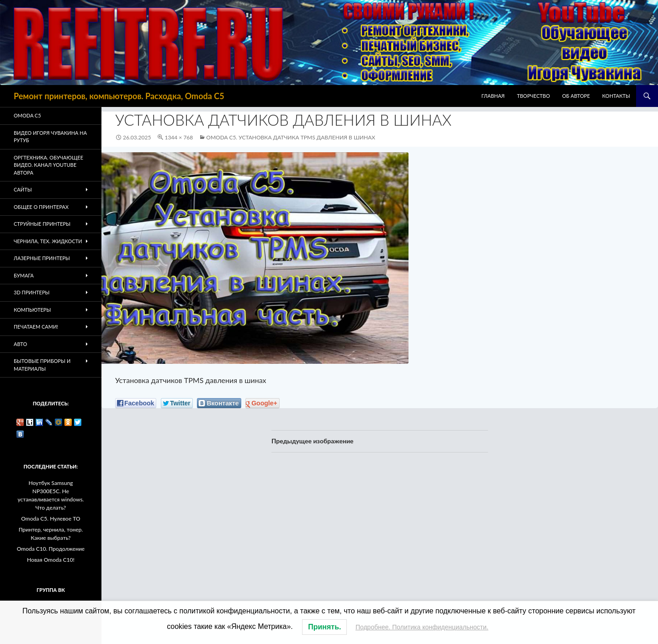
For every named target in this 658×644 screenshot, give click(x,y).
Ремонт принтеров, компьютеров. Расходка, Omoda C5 (119, 96)
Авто (20, 344)
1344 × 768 (179, 137)
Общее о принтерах (41, 207)
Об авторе (576, 96)
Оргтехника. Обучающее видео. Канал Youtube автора (48, 165)
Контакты (616, 96)
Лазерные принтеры (42, 258)
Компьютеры (32, 310)
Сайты (23, 189)
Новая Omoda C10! (51, 560)
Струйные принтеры (42, 224)
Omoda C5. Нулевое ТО (50, 519)
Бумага (24, 275)
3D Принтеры (32, 292)
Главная (493, 96)
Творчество (533, 96)
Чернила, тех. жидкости (48, 241)
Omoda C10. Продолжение (51, 549)
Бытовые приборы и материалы (42, 365)
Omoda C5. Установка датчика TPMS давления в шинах (291, 137)
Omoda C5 (27, 115)
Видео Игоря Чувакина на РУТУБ (50, 137)
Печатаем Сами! (36, 327)
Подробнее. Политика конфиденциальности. (422, 627)
